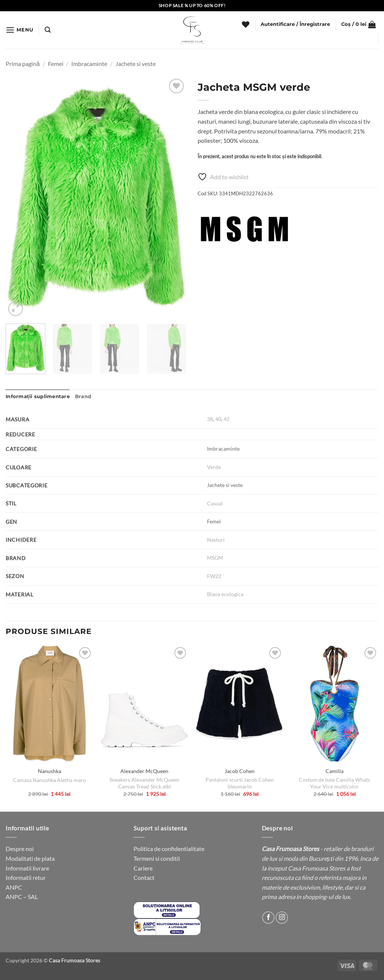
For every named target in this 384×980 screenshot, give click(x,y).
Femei (56, 64)
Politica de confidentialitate (169, 849)
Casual (215, 503)
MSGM (216, 558)
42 (226, 419)
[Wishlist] (246, 24)
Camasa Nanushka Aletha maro (49, 780)
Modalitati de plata (30, 858)
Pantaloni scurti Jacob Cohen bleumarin (240, 783)
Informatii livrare (27, 868)
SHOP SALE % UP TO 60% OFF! (192, 5)
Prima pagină (23, 64)
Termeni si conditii (157, 858)
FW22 (214, 576)
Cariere (143, 868)
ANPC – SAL (22, 897)
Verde (214, 467)
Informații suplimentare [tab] (38, 396)
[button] (19, 30)
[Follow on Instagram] (282, 918)
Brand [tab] (83, 396)
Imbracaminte (89, 64)
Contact (144, 877)
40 (218, 419)
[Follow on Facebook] (268, 918)
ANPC (14, 887)
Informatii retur (26, 877)
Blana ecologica (225, 594)
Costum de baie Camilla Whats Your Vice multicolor (334, 783)
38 (210, 419)
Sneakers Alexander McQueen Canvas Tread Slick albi (144, 783)
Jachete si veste (136, 64)
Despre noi (20, 849)
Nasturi (216, 540)
